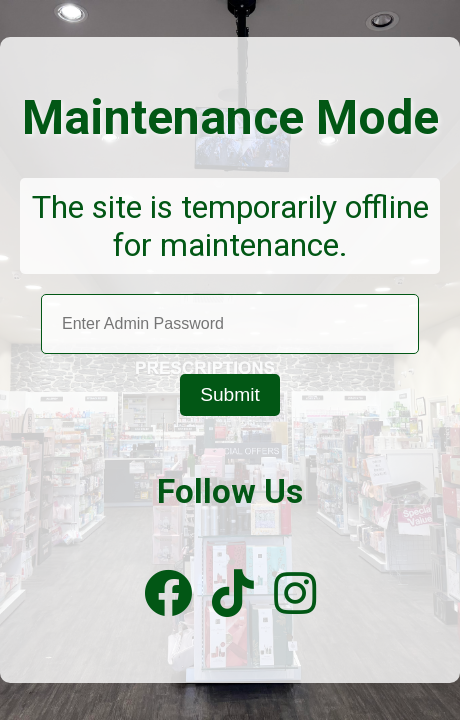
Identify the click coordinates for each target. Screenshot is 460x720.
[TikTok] (233, 594)
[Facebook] (168, 594)
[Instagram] (295, 594)
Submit (230, 394)
